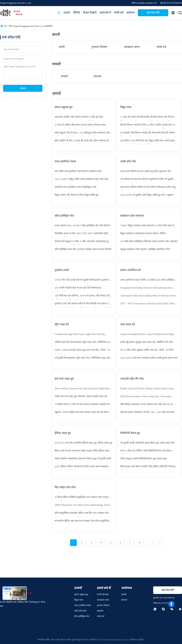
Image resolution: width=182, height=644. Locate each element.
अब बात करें (153, 13)
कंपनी (62, 47)
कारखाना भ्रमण (132, 47)
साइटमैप (100, 611)
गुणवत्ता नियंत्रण (99, 47)
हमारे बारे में (105, 13)
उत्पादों (67, 13)
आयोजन (131, 13)
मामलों (64, 76)
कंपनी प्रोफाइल (103, 594)
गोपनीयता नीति (44, 640)
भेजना (23, 88)
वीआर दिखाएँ (90, 13)
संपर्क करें (119, 13)
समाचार (97, 76)
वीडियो (77, 13)
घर (59, 13)
